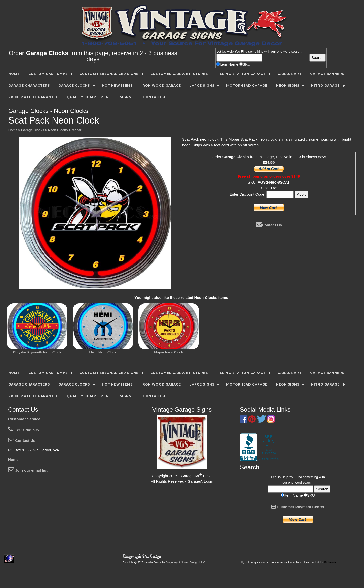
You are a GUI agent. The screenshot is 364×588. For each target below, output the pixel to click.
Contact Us (269, 225)
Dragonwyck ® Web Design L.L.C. (186, 563)
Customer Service (24, 419)
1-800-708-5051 (25, 430)
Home (13, 460)
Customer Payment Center (298, 507)
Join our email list (28, 470)
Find (244, 52)
